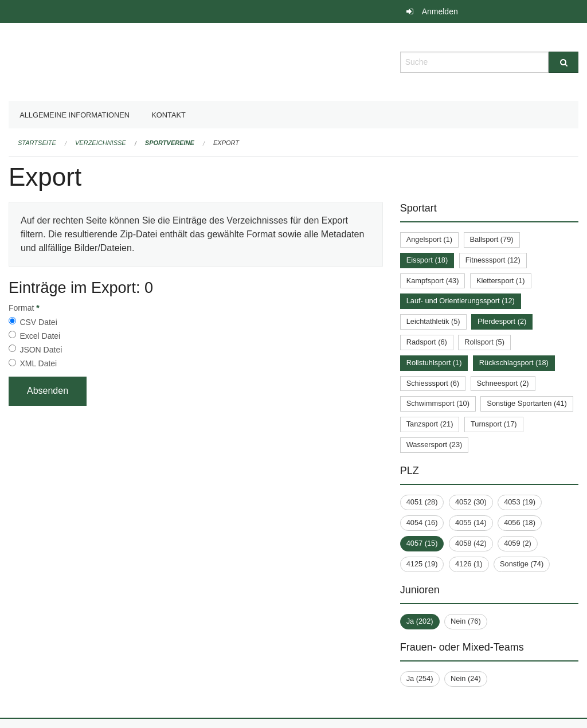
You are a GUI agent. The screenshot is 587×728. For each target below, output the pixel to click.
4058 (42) (471, 543)
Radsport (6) (427, 342)
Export (226, 143)
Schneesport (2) (503, 383)
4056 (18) (520, 522)
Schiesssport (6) (433, 383)
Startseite (37, 143)
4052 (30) (471, 502)
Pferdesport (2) (502, 321)
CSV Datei (38, 322)
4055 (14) (471, 522)
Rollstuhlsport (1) (434, 363)
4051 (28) (422, 502)
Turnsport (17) (494, 424)
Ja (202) (420, 621)
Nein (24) (466, 678)
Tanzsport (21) (430, 424)
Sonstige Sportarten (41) (527, 403)
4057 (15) (422, 543)
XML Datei (38, 363)
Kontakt (169, 115)
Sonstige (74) (522, 564)
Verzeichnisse (101, 143)
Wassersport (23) (435, 445)
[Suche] (563, 62)
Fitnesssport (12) (493, 260)
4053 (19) (520, 502)
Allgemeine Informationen (75, 115)
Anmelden (440, 11)
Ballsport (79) (492, 239)
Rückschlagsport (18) (514, 363)
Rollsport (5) (484, 342)
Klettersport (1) (501, 281)
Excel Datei (40, 336)
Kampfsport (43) (433, 281)
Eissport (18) (427, 260)
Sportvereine (170, 143)
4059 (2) (518, 543)
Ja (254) (420, 678)
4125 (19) (422, 564)
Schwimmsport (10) (438, 403)
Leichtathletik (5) (433, 321)
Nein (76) (466, 621)
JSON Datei (41, 350)
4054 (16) (422, 522)
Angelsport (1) (429, 239)
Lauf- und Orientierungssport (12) (461, 301)
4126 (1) (469, 564)
